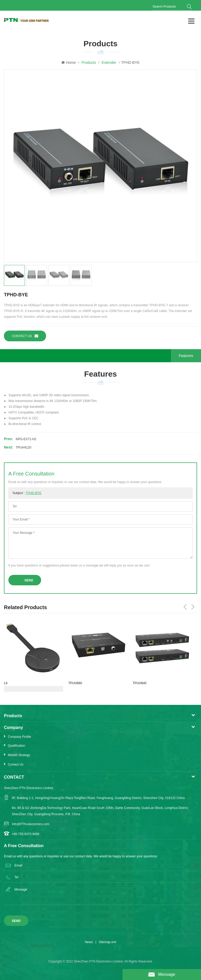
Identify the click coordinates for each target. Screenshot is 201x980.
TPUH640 (140, 683)
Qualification (16, 746)
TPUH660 (75, 683)
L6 (6, 683)
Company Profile (19, 737)
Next (193, 607)
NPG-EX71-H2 (26, 439)
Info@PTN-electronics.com (31, 824)
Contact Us (16, 764)
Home (68, 63)
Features (186, 356)
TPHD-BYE (34, 493)
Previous (185, 607)
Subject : (27, 493)
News (89, 942)
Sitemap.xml (108, 942)
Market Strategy (19, 755)
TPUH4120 (23, 447)
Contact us (25, 336)
